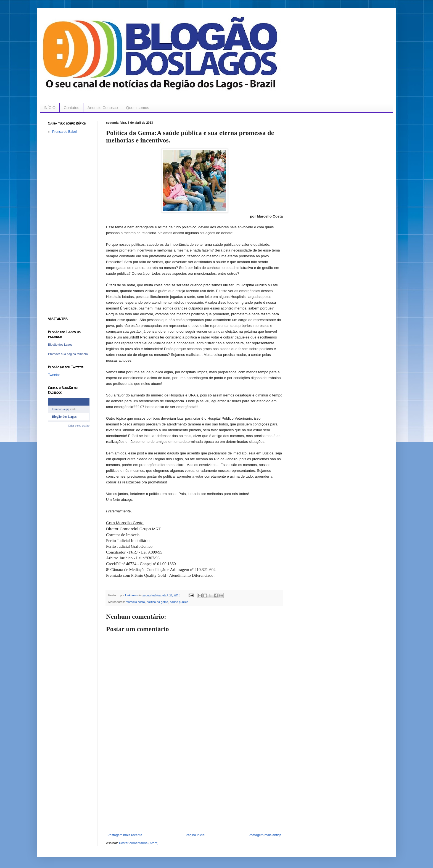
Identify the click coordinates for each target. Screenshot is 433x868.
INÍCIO (50, 108)
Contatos (72, 108)
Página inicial (195, 835)
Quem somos (138, 108)
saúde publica (179, 602)
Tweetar (54, 375)
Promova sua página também (68, 354)
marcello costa (135, 602)
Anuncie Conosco (103, 108)
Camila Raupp (61, 409)
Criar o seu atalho (79, 425)
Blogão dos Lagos (60, 345)
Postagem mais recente (125, 835)
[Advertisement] (194, 792)
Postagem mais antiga (265, 835)
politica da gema (158, 602)
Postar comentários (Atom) (139, 843)
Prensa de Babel (64, 132)
